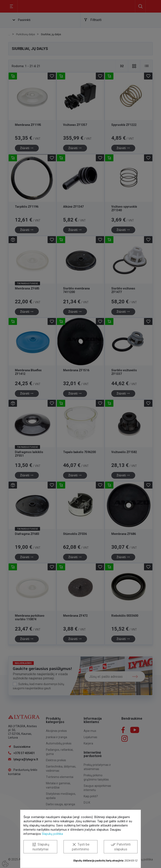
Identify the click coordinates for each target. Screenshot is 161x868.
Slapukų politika (52, 834)
